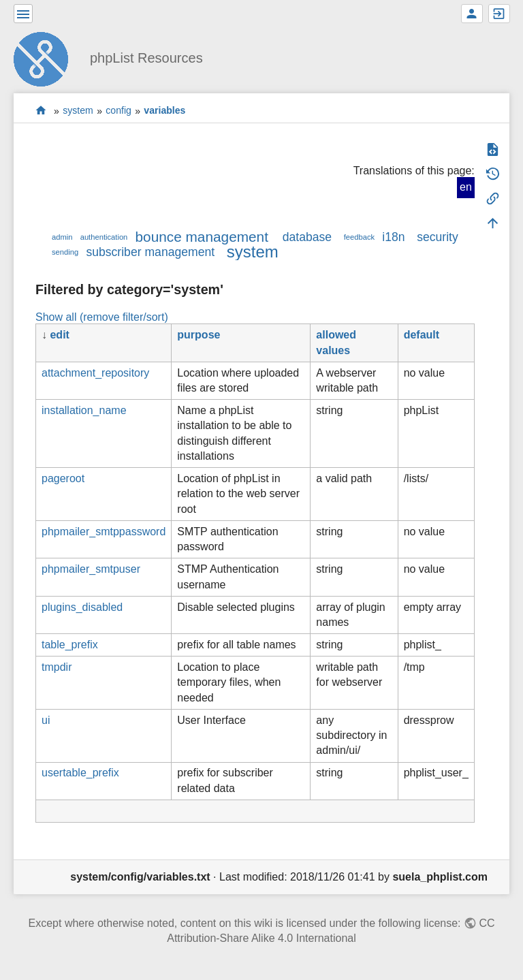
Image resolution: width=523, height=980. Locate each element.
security (438, 237)
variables (164, 111)
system (78, 111)
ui (46, 720)
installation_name (84, 410)
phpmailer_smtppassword (104, 532)
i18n (393, 237)
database (307, 237)
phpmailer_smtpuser (91, 569)
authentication (104, 237)
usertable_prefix (80, 773)
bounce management (202, 237)
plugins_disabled (82, 607)
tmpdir (57, 667)
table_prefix (70, 645)
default (422, 335)
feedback (359, 237)
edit (59, 335)
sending (65, 252)
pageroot (63, 478)
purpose (199, 335)
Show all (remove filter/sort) (102, 317)
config (118, 111)
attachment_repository (95, 373)
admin (62, 237)
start (41, 111)
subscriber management (150, 252)
